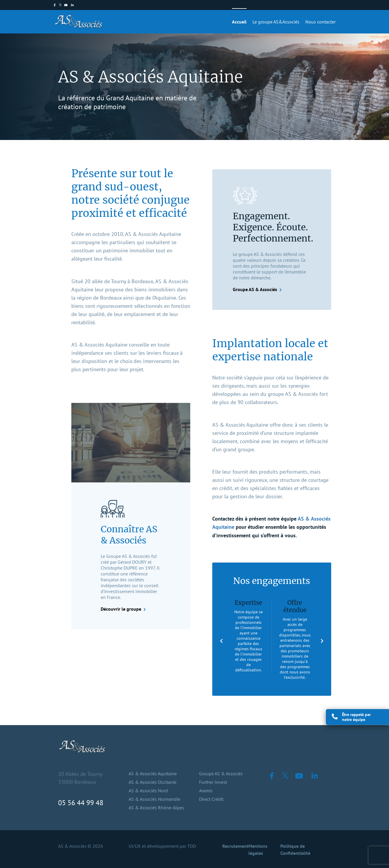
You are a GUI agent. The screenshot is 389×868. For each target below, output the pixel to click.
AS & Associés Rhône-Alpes (156, 808)
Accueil (239, 22)
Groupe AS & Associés (255, 289)
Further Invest (213, 782)
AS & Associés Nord (148, 791)
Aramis (206, 791)
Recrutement (235, 846)
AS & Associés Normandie (154, 799)
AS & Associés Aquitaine (153, 774)
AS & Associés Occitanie (153, 782)
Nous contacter (320, 22)
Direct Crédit (211, 799)
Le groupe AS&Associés (276, 22)
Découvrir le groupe (121, 609)
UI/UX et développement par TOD (162, 846)
